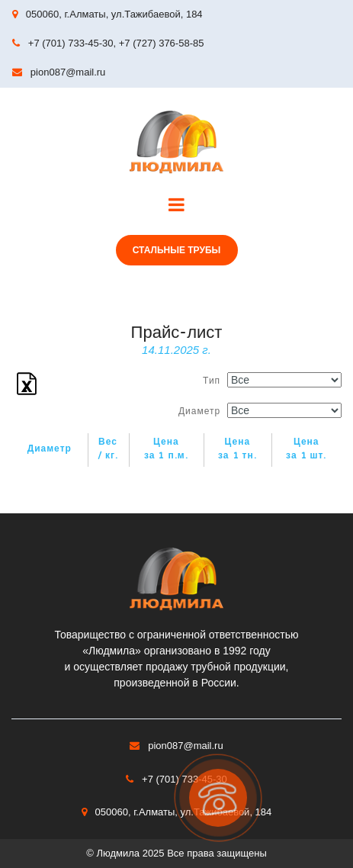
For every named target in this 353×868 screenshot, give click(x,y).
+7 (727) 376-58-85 (162, 43)
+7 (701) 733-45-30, (72, 43)
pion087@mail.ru (68, 72)
